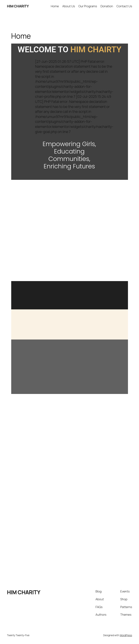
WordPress (126, 635)
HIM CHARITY (18, 6)
